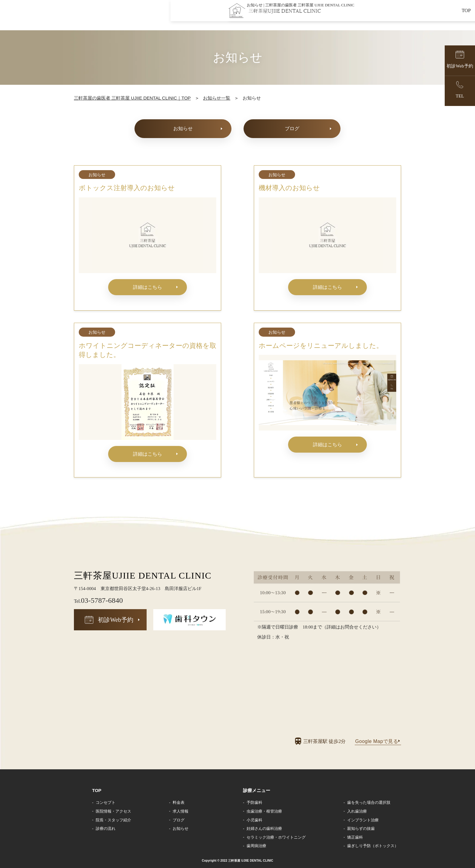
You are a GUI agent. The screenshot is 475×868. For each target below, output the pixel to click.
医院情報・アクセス (113, 811)
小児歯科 (254, 820)
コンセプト (256, 17)
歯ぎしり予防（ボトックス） (373, 846)
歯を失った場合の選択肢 (369, 802)
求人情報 (442, 17)
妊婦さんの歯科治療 (264, 828)
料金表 (179, 802)
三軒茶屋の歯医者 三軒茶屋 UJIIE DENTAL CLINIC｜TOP (132, 98)
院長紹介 (294, 17)
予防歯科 (254, 802)
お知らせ (407, 17)
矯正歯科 (355, 837)
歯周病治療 (256, 846)
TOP (224, 17)
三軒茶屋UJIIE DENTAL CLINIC (143, 575)
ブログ (292, 129)
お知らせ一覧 (217, 98)
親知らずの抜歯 (361, 828)
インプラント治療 (363, 820)
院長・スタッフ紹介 (113, 820)
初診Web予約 (115, 620)
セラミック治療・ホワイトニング (276, 837)
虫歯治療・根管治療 (264, 811)
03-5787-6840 (98, 600)
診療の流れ (106, 828)
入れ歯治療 (357, 811)
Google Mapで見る (377, 741)
